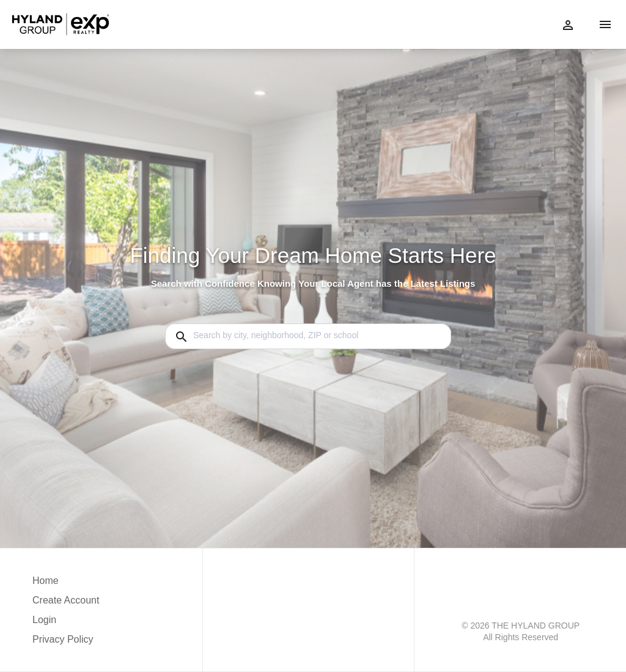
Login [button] (44, 620)
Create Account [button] (66, 600)
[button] (66, 623)
